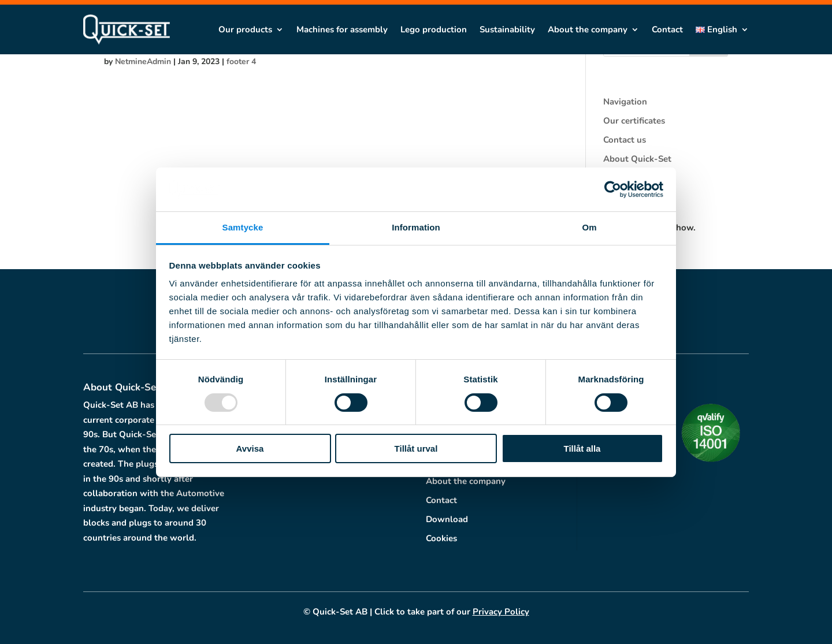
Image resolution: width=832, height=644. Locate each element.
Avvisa (250, 448)
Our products (245, 29)
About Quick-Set (637, 159)
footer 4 (241, 62)
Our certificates (634, 121)
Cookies (441, 538)
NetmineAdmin (143, 62)
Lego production (434, 29)
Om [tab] (589, 227)
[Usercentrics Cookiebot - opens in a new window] (613, 189)
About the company (588, 29)
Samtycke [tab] (243, 227)
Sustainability (507, 29)
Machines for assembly (342, 29)
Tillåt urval (416, 448)
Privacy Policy (501, 612)
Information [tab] (416, 227)
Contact (667, 29)
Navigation (625, 102)
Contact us (625, 140)
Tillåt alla (582, 448)
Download (447, 519)
